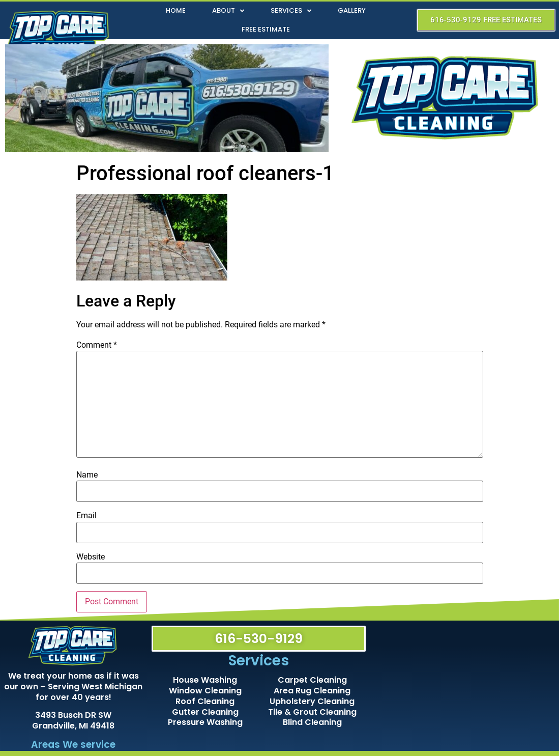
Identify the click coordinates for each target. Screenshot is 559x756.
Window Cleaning (205, 691)
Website (91, 557)
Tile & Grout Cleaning (312, 712)
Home (176, 10)
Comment (97, 345)
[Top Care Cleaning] (464, 684)
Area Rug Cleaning (312, 691)
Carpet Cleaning (312, 680)
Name (87, 475)
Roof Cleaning (205, 701)
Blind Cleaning (312, 722)
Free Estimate (266, 29)
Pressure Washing (205, 722)
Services (291, 11)
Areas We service (73, 745)
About (228, 11)
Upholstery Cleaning (312, 701)
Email (86, 516)
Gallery (352, 10)
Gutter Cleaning (205, 712)
